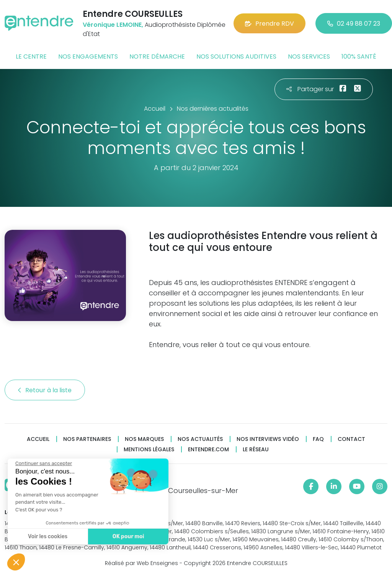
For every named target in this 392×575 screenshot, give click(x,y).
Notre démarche (157, 57)
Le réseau (256, 450)
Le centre (31, 57)
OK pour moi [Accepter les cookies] (128, 537)
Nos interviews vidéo (268, 439)
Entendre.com (208, 450)
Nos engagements (88, 57)
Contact (351, 439)
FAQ (318, 439)
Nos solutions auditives (236, 57)
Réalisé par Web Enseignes (141, 563)
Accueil (38, 439)
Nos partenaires (87, 439)
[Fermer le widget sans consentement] (43, 464)
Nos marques (144, 439)
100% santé (359, 57)
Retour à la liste (45, 390)
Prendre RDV (269, 24)
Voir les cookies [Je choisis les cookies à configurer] (47, 537)
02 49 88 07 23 (354, 24)
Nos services (309, 57)
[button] (16, 562)
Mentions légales (149, 450)
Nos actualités (200, 439)
